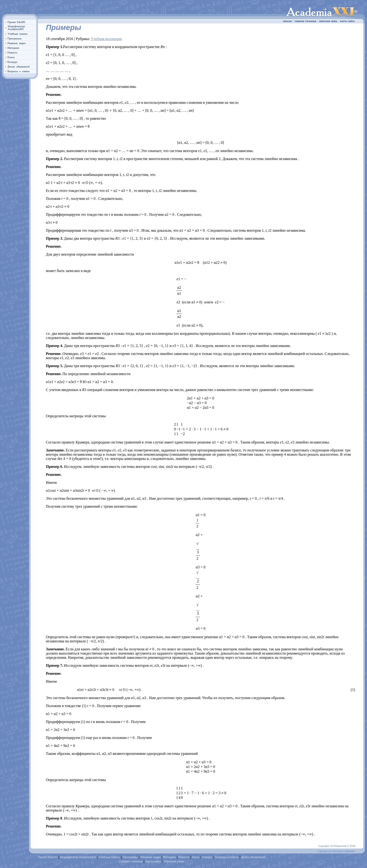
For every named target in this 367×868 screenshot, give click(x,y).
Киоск (196, 857)
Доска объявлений (253, 857)
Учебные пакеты (109, 857)
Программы (130, 857)
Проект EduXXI (48, 857)
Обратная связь (174, 861)
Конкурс (207, 857)
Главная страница (131, 861)
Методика (169, 857)
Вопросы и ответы (227, 857)
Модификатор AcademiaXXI (78, 857)
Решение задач (150, 857)
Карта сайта (153, 861)
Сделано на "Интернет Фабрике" (336, 851)
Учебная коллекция (106, 39)
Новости (184, 857)
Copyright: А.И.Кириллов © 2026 (337, 846)
